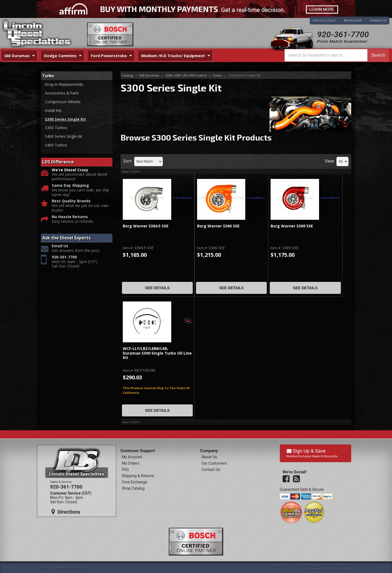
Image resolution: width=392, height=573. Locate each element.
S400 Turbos (56, 146)
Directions (66, 512)
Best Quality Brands (71, 202)
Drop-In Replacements (65, 84)
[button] (337, 55)
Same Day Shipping (70, 187)
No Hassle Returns (70, 218)
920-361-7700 (343, 34)
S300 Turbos (56, 128)
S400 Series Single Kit (64, 137)
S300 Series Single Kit (66, 120)
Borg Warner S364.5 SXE (146, 226)
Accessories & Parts (63, 93)
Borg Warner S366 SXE (218, 226)
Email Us (60, 247)
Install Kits (54, 111)
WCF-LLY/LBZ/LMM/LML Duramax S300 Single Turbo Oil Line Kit (157, 353)
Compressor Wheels (63, 102)
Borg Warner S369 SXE (292, 226)
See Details (157, 288)
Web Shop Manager (338, 569)
